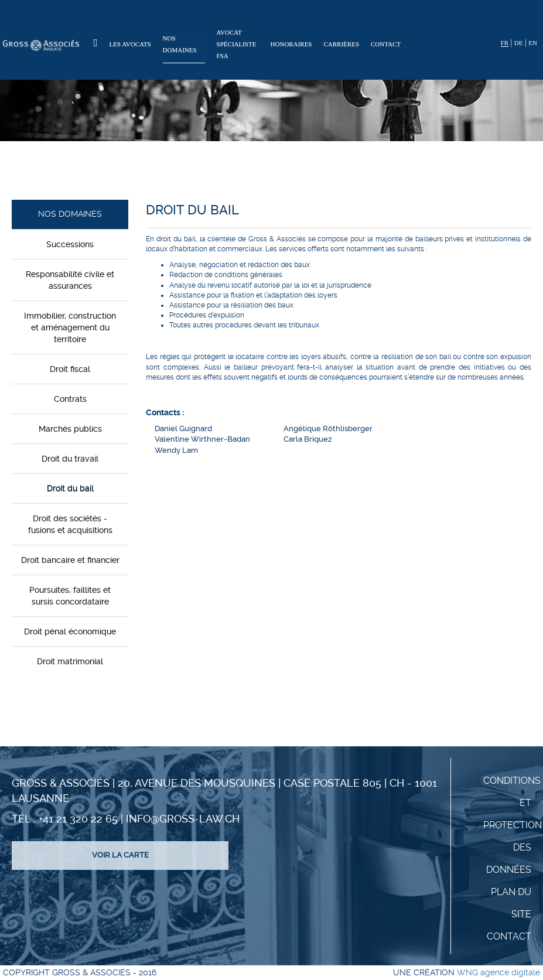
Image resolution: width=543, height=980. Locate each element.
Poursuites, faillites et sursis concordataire (70, 596)
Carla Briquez (308, 439)
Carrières (342, 44)
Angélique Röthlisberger (328, 428)
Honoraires (291, 44)
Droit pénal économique (70, 631)
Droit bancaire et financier (70, 560)
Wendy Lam (176, 450)
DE (519, 43)
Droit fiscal (70, 369)
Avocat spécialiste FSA (237, 44)
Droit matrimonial (70, 661)
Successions (70, 244)
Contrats (70, 399)
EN (533, 43)
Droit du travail (70, 459)
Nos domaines (180, 44)
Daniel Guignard (183, 428)
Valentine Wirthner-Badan (202, 439)
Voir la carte (120, 855)
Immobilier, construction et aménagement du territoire (70, 327)
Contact (386, 44)
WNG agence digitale (498, 972)
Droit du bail (70, 489)
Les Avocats (130, 44)
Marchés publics (70, 429)
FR (505, 43)
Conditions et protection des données (513, 825)
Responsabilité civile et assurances (70, 280)
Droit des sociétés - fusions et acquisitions (70, 524)
